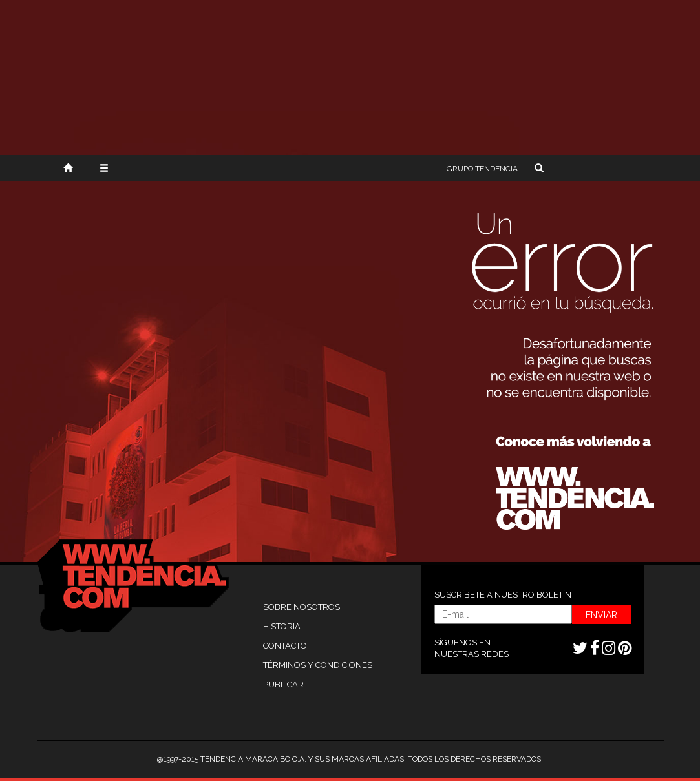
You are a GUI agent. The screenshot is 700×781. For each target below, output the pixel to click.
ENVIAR (601, 615)
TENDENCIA (482, 169)
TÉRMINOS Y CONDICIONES (318, 665)
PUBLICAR (283, 684)
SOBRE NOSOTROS (302, 607)
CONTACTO (285, 646)
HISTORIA (282, 626)
